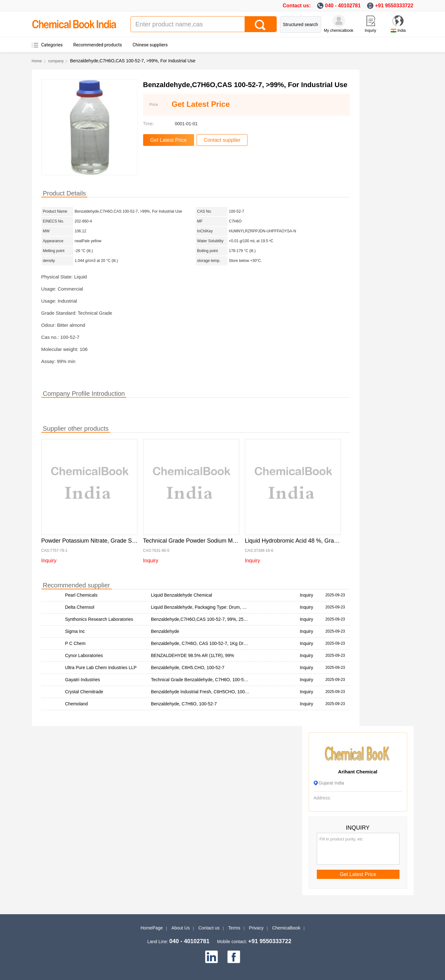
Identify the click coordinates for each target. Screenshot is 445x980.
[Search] (261, 24)
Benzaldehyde (165, 631)
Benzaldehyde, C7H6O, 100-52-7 (184, 704)
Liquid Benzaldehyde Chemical (182, 595)
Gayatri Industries (83, 680)
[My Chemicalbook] (339, 21)
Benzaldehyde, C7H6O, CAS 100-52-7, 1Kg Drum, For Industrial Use (219, 643)
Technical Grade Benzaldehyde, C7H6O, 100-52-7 (201, 680)
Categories (52, 45)
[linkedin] (212, 957)
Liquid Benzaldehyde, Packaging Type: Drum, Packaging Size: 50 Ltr (219, 607)
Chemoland (77, 704)
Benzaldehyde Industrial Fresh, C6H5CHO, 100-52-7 (203, 692)
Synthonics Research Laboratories (99, 619)
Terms (234, 928)
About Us (181, 928)
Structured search (300, 24)
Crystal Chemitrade (84, 692)
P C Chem (75, 643)
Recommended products (97, 45)
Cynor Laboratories (84, 655)
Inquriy (370, 31)
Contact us (209, 928)
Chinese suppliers (150, 45)
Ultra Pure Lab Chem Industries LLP (101, 668)
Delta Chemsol (80, 607)
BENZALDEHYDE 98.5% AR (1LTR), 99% (193, 655)
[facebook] (234, 957)
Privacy (256, 928)
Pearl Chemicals (81, 595)
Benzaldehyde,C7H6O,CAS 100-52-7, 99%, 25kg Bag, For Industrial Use (223, 619)
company (56, 61)
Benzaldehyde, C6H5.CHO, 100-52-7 (188, 668)
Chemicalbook (286, 928)
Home (37, 61)
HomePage (152, 928)
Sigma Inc (75, 631)
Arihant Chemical (358, 772)
